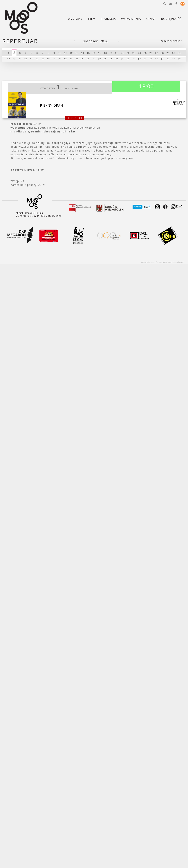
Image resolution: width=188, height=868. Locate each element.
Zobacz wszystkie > (171, 41)
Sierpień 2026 (96, 41)
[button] (164, 4)
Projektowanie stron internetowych (170, 262)
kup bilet (75, 118)
